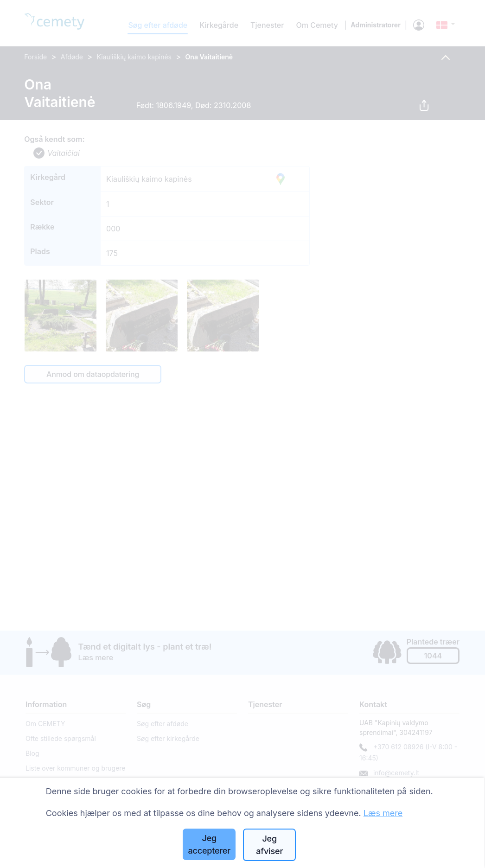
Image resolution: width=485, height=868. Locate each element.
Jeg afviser (269, 845)
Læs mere (383, 813)
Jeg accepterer (209, 844)
